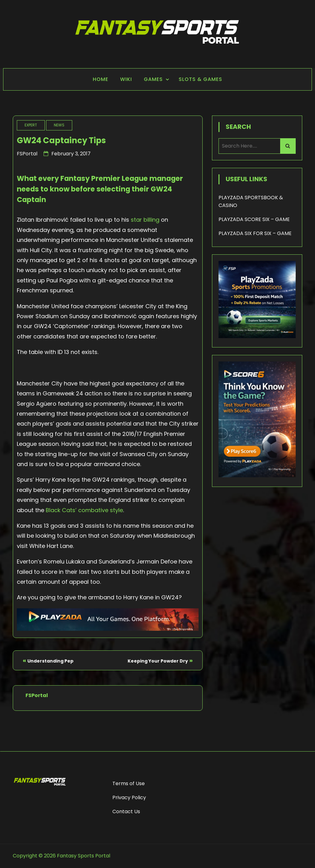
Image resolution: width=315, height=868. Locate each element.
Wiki (126, 79)
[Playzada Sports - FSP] (108, 629)
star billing (145, 220)
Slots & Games (200, 79)
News (59, 125)
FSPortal (27, 154)
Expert (31, 125)
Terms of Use (129, 783)
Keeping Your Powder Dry (158, 661)
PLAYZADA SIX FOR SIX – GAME (255, 233)
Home (101, 79)
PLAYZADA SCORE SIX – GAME (254, 219)
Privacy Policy (129, 797)
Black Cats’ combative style (84, 510)
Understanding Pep (50, 661)
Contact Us (126, 811)
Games (153, 79)
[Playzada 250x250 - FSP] (257, 336)
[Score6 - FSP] (257, 476)
